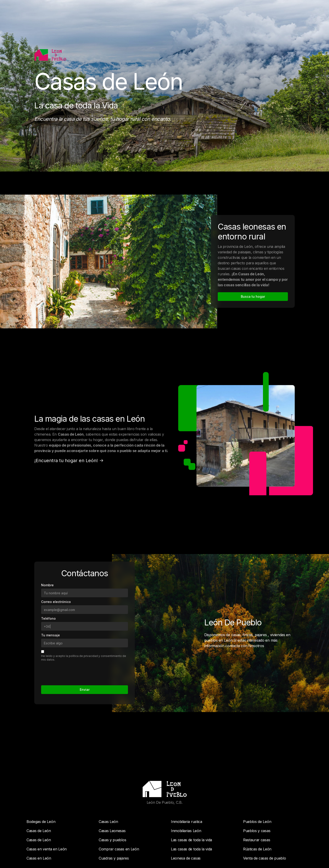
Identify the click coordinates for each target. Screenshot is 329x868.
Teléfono (48, 561)
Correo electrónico (56, 545)
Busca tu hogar (253, 296)
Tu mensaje (50, 578)
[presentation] (76, 615)
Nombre (47, 528)
